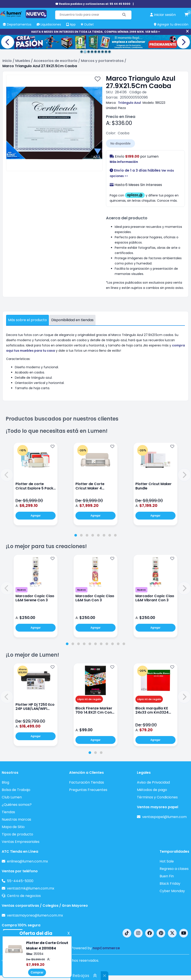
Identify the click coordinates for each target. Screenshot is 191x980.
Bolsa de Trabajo (16, 790)
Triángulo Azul (129, 103)
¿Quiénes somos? (17, 805)
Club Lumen (12, 797)
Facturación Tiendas (87, 782)
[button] (7, 475)
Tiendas (8, 812)
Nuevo (21, 590)
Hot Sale (167, 861)
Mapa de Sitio (13, 827)
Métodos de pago (152, 790)
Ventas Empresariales (21, 842)
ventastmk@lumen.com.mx (31, 888)
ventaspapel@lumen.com (164, 817)
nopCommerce (106, 948)
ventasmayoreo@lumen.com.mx (35, 915)
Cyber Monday (172, 891)
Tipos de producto (17, 834)
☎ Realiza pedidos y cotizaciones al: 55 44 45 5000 (93, 4)
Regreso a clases (174, 869)
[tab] (76, 535)
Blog (5, 782)
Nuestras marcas (16, 819)
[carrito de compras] (186, 15)
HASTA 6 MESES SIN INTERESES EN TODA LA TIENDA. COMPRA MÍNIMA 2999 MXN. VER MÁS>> (96, 32)
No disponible (120, 143)
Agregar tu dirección (171, 24)
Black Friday (170, 884)
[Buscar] (124, 15)
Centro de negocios (24, 896)
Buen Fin (167, 876)
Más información (124, 162)
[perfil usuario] (163, 15)
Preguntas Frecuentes (88, 790)
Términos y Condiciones (157, 797)
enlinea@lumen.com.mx (27, 861)
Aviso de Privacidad (153, 782)
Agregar (36, 516)
